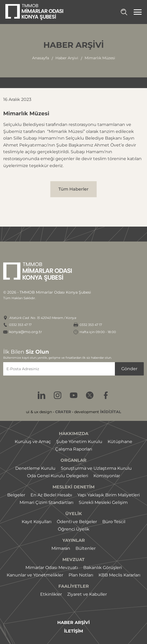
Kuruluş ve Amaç (33, 442)
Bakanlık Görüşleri (103, 568)
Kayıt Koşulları (37, 522)
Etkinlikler (51, 594)
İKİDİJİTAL (111, 412)
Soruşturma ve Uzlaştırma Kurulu (96, 468)
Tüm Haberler (73, 189)
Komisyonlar (107, 476)
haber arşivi (67, 58)
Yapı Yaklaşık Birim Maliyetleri (109, 495)
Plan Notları (81, 575)
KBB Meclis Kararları (119, 575)
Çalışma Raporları (74, 449)
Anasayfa (41, 58)
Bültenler (86, 548)
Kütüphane (120, 442)
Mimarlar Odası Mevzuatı (52, 568)
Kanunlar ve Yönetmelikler (35, 575)
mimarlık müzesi (100, 58)
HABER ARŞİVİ (73, 623)
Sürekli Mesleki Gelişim (103, 502)
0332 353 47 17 (20, 325)
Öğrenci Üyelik (74, 529)
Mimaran (61, 548)
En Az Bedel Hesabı (51, 495)
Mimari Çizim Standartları (46, 502)
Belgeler (16, 495)
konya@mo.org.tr (26, 332)
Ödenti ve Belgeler (77, 522)
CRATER (63, 412)
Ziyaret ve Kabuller (87, 594)
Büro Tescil (114, 522)
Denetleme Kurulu (35, 468)
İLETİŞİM (73, 631)
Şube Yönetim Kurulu (79, 442)
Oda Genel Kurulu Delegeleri (58, 476)
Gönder (129, 369)
